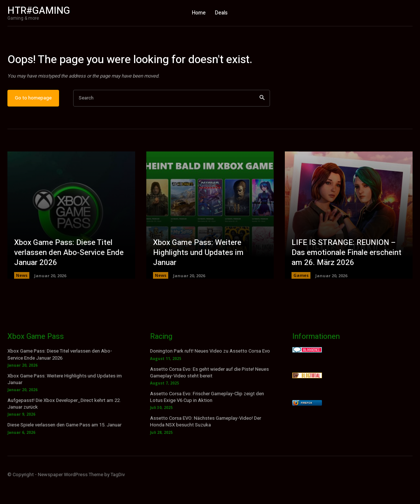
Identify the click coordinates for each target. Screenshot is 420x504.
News (22, 295)
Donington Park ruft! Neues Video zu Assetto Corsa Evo (210, 371)
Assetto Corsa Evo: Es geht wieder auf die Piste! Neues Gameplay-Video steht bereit (209, 392)
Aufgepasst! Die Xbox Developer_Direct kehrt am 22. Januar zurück (64, 423)
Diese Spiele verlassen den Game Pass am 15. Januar (64, 445)
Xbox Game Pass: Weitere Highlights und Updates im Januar (209, 277)
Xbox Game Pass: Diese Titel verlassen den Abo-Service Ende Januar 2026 (68, 272)
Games (301, 295)
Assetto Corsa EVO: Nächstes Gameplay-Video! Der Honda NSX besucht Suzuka (206, 441)
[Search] (262, 118)
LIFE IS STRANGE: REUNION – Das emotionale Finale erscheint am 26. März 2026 (345, 272)
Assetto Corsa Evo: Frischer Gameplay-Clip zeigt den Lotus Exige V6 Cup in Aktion (207, 417)
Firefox (306, 423)
